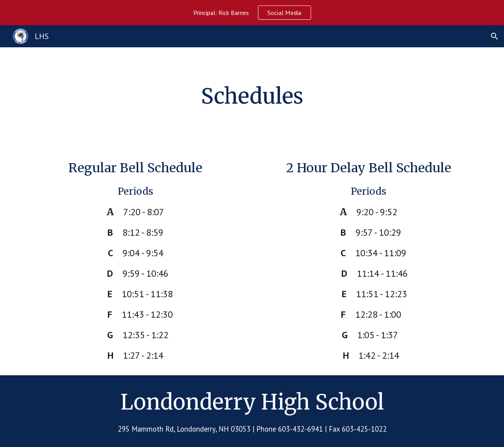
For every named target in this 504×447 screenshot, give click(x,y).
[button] (495, 36)
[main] (252, 97)
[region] (252, 13)
